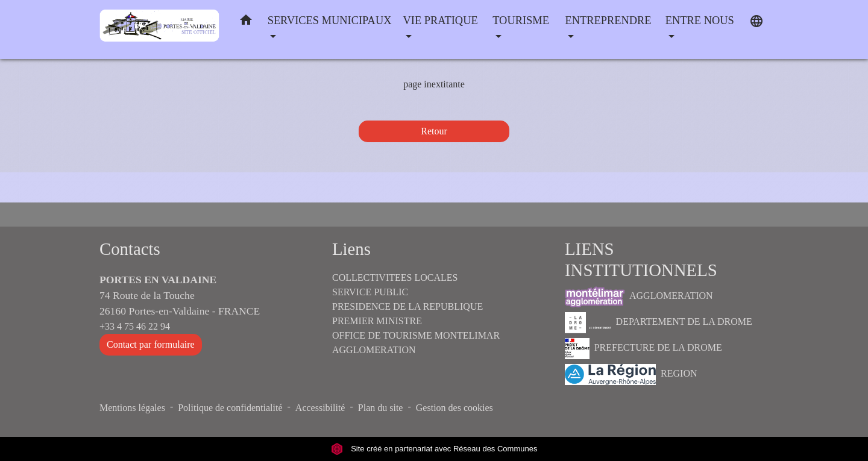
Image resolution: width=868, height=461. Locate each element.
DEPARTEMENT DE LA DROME (659, 323)
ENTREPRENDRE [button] (609, 20)
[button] (246, 23)
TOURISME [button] (521, 20)
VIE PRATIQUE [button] (441, 20)
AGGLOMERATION (639, 297)
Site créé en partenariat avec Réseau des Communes (434, 449)
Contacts (130, 249)
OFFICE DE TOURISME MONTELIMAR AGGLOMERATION (416, 343)
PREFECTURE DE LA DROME (643, 349)
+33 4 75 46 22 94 (135, 326)
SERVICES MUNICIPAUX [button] (330, 20)
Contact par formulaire (151, 344)
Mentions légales (132, 408)
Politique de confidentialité (230, 408)
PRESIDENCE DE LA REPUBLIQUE (407, 306)
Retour (434, 131)
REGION (631, 375)
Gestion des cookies (454, 408)
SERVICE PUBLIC (370, 292)
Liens (351, 249)
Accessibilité (320, 408)
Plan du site (381, 408)
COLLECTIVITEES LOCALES (395, 278)
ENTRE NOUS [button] (700, 20)
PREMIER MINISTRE (377, 321)
